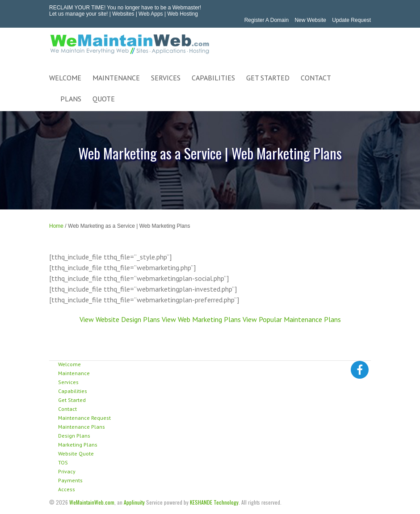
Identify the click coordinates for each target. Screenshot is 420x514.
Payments (70, 480)
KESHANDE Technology (214, 502)
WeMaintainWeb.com (92, 502)
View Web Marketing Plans (201, 319)
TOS (63, 462)
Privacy (67, 471)
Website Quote (76, 453)
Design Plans (74, 436)
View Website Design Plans (120, 319)
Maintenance (74, 373)
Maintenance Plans (82, 427)
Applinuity (134, 502)
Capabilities (73, 391)
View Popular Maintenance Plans (292, 319)
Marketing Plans (78, 445)
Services (68, 382)
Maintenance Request (84, 418)
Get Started (72, 400)
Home (56, 226)
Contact (67, 409)
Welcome (69, 364)
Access (67, 489)
